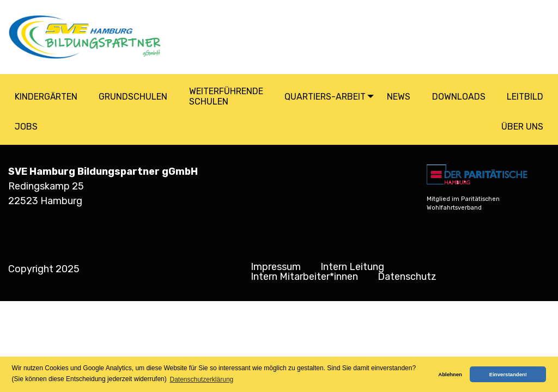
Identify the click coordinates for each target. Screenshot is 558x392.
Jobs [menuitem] (26, 127)
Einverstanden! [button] (508, 374)
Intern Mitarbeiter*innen (304, 277)
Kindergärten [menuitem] (46, 97)
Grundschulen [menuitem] (133, 97)
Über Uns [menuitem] (522, 127)
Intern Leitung (352, 267)
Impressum (276, 267)
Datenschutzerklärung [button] (202, 379)
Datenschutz (407, 277)
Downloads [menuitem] (459, 97)
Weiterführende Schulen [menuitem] (226, 96)
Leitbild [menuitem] (525, 97)
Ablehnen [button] (450, 374)
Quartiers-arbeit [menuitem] (325, 97)
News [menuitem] (399, 97)
